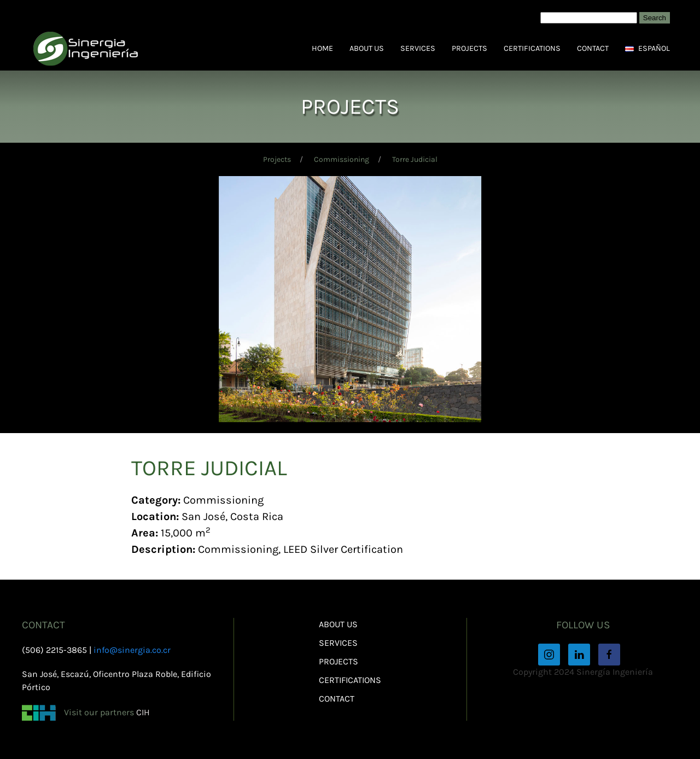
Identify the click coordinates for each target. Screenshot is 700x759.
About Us (367, 48)
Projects (469, 48)
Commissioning (342, 159)
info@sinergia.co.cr (132, 650)
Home (322, 48)
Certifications (532, 48)
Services (418, 48)
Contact (593, 48)
